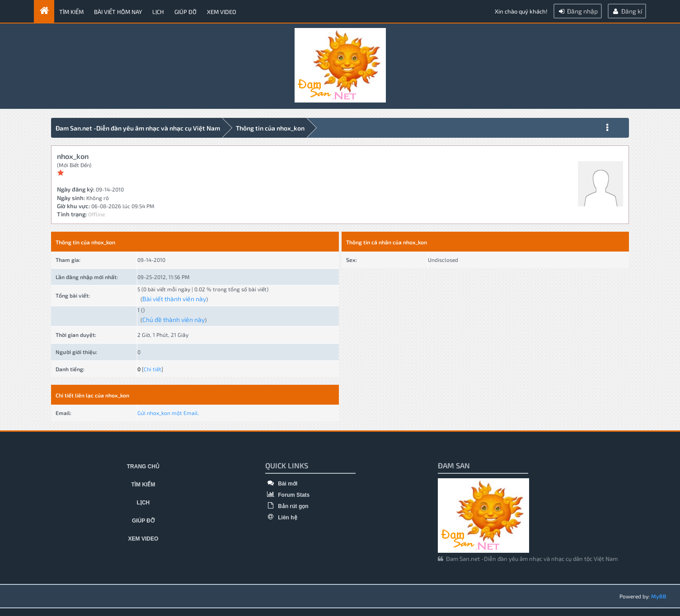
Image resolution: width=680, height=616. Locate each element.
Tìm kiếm (71, 12)
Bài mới (281, 484)
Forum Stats (287, 495)
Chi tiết (152, 369)
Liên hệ (281, 518)
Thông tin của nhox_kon (270, 128)
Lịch (158, 12)
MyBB (659, 596)
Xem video (222, 12)
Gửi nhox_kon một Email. (168, 413)
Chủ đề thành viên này (174, 320)
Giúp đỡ (185, 12)
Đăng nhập (578, 11)
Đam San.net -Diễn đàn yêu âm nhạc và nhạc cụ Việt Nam (138, 128)
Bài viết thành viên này (174, 299)
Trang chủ (143, 467)
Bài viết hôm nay (118, 12)
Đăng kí (627, 11)
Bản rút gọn (287, 506)
